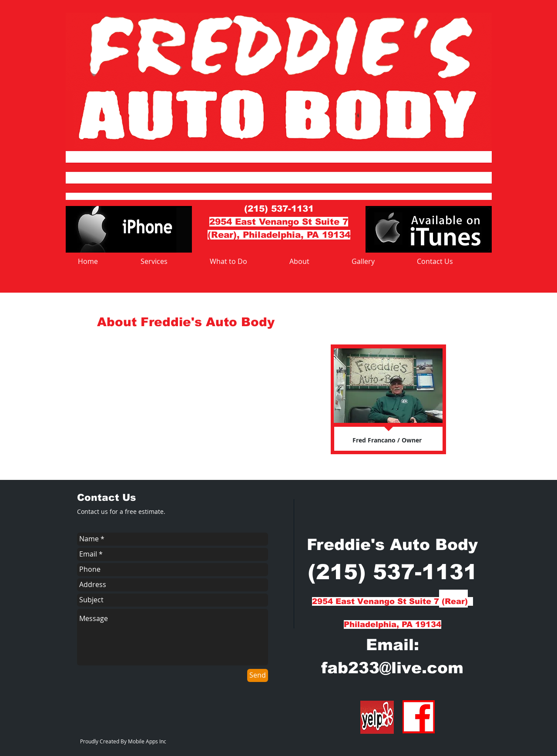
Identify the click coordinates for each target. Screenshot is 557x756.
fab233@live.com (392, 668)
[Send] (258, 675)
